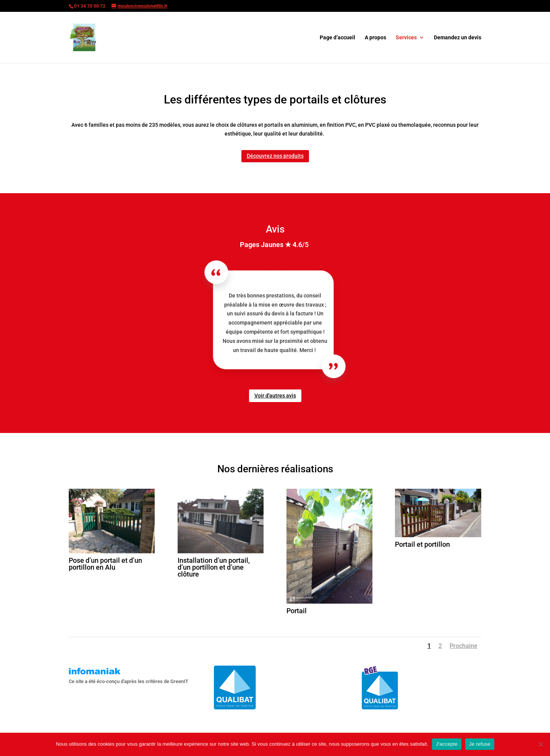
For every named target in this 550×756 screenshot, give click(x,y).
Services (406, 38)
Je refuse (480, 744)
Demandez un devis (458, 38)
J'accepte (447, 744)
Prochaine (463, 646)
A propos (375, 38)
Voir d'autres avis (275, 396)
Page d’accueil (337, 38)
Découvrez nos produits (275, 156)
